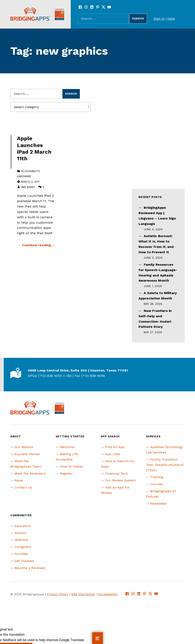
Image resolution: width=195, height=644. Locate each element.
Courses (157, 484)
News (19, 480)
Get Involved (24, 561)
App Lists (112, 454)
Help (171, 19)
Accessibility (30, 171)
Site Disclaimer (83, 594)
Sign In (159, 19)
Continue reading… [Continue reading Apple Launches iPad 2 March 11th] (38, 245)
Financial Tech (117, 473)
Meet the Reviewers (30, 473)
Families (21, 554)
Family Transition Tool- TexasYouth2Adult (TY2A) (165, 465)
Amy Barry (28, 187)
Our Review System (120, 480)
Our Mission (24, 447)
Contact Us (23, 487)
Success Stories (27, 454)
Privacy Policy (58, 594)
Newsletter (159, 504)
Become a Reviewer (30, 568)
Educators (23, 526)
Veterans (21, 540)
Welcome (67, 447)
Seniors (20, 533)
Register (66, 473)
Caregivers (23, 547)
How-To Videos (71, 466)
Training (157, 477)
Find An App (115, 447)
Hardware (24, 176)
